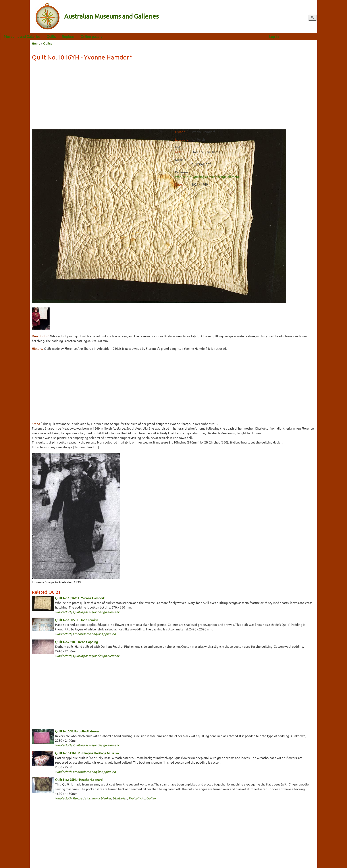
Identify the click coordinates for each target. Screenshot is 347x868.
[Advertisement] (173, 96)
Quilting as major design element (216, 177)
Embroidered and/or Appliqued (94, 634)
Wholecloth (183, 177)
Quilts (81, 36)
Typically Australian (142, 798)
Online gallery (121, 36)
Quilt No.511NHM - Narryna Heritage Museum (87, 753)
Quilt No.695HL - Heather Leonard (79, 780)
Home (36, 43)
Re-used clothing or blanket (92, 798)
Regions (98, 36)
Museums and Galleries (52, 36)
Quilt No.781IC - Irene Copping (76, 642)
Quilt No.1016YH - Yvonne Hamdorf (80, 598)
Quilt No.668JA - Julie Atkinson (77, 731)
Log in (304, 36)
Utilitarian (120, 798)
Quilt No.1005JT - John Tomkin (77, 620)
